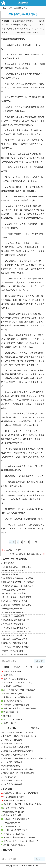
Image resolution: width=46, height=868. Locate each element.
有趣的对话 (8, 675)
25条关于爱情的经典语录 (14, 808)
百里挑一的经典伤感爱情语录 (15, 830)
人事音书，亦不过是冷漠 (14, 834)
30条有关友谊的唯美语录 (14, 797)
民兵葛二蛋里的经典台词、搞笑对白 (18, 769)
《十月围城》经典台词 (13, 744)
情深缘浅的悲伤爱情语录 (14, 812)
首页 (10, 8)
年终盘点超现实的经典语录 (14, 590)
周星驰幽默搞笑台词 (12, 766)
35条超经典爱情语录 (12, 826)
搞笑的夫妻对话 (10, 723)
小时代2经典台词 (10, 777)
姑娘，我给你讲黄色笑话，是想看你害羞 (20, 708)
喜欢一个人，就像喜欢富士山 (15, 679)
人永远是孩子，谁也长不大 (14, 801)
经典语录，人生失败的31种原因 (16, 819)
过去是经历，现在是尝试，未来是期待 (19, 751)
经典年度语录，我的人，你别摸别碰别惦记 (21, 793)
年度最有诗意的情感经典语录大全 (17, 632)
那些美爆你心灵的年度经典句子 (16, 620)
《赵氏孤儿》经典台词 (13, 784)
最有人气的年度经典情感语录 (15, 643)
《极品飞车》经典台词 (13, 740)
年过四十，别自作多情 (13, 719)
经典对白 (7, 716)
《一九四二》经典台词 (13, 762)
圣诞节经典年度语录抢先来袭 (15, 593)
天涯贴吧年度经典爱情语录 (14, 612)
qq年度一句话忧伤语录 (13, 609)
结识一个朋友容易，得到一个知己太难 (19, 690)
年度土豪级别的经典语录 (13, 624)
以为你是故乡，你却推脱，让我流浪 (18, 732)
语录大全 (23, 3)
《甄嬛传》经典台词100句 (14, 671)
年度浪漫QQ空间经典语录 (14, 616)
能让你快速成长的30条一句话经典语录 (19, 582)
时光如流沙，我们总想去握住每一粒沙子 (20, 736)
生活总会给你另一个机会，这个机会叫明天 (21, 841)
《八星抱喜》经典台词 (13, 780)
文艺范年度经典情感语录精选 (15, 654)
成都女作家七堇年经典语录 (14, 845)
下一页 (34, 542)
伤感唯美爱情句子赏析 (13, 694)
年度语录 (18, 8)
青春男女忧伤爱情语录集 (13, 651)
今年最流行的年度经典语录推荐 (16, 647)
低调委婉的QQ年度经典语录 (15, 635)
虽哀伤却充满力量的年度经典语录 (17, 605)
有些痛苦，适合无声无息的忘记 (16, 705)
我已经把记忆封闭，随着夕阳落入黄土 (19, 773)
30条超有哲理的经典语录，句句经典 (18, 578)
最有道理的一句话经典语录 (14, 571)
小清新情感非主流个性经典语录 (16, 628)
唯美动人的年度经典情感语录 (15, 639)
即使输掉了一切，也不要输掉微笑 (17, 697)
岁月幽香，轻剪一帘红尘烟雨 (15, 755)
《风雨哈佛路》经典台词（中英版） (18, 683)
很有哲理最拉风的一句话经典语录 (17, 567)
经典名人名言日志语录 (13, 815)
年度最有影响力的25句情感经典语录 (18, 586)
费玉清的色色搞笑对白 (13, 701)
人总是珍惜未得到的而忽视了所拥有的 (19, 837)
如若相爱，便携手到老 (13, 686)
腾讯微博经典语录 (11, 574)
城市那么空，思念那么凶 (15, 550)
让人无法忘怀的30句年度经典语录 (17, 597)
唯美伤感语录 (9, 563)
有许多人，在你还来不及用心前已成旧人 (25, 554)
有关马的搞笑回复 (11, 712)
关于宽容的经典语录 (12, 823)
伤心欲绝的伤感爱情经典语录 (15, 601)
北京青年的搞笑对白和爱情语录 (16, 747)
